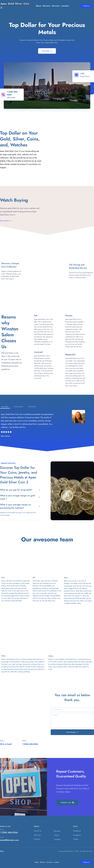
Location (57, 839)
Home (56, 835)
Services (37, 835)
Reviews (57, 831)
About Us (38, 831)
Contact (37, 839)
